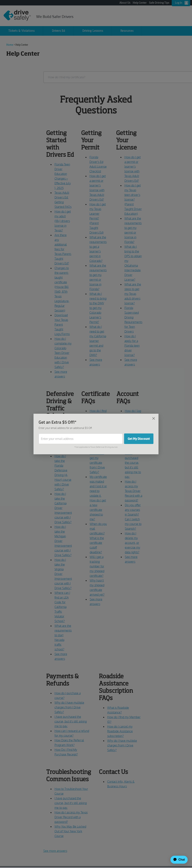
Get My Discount (139, 439)
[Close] (154, 418)
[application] (178, 860)
